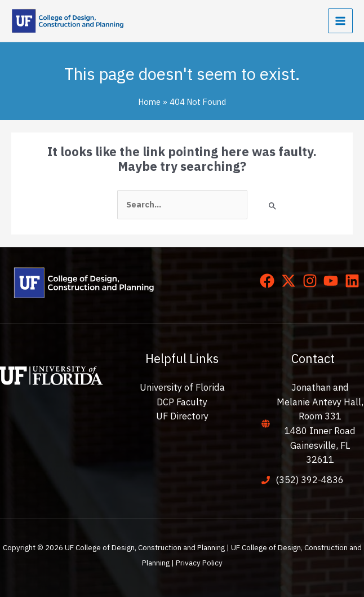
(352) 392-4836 (310, 480)
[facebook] (269, 281)
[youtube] (333, 281)
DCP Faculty (182, 402)
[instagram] (312, 281)
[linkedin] (354, 281)
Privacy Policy (199, 563)
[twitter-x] (291, 281)
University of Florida (182, 387)
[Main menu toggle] (340, 21)
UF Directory (182, 416)
